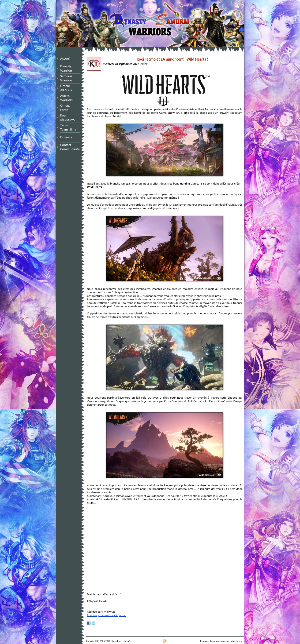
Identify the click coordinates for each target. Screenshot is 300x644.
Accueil (65, 58)
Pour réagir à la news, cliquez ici (107, 615)
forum (239, 641)
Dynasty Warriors (67, 68)
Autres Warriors (68, 98)
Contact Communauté (70, 147)
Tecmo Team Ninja (68, 127)
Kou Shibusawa (68, 117)
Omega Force (70, 108)
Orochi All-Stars (68, 88)
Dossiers (66, 137)
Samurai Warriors (67, 78)
